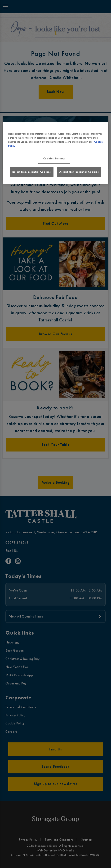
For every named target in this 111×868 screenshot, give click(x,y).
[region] (56, 153)
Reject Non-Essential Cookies (32, 172)
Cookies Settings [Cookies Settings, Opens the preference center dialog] (54, 158)
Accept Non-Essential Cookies (79, 172)
